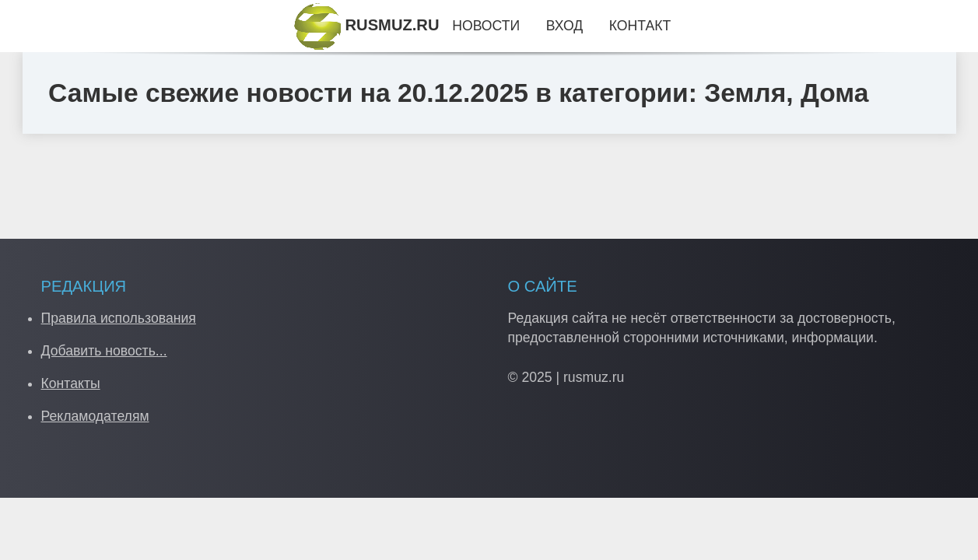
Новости (486, 26)
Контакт (640, 26)
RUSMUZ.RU (367, 25)
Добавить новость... (104, 351)
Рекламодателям (95, 416)
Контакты (71, 383)
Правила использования (119, 318)
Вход (564, 26)
